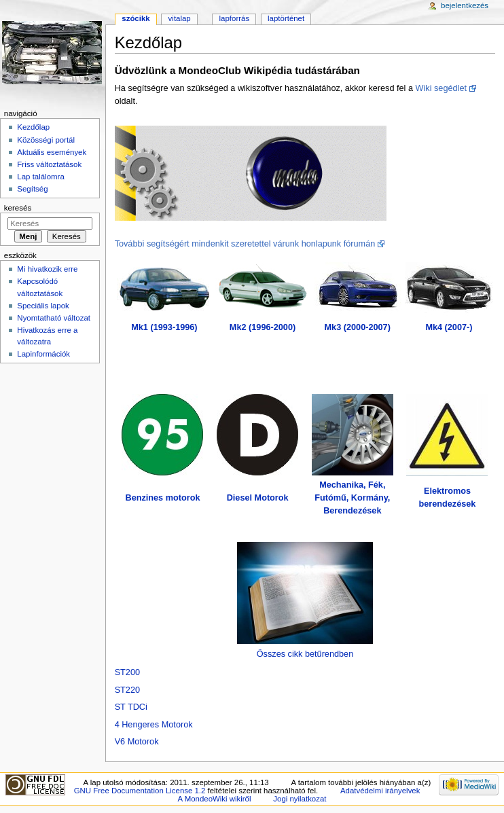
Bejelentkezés (465, 5)
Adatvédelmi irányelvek (380, 791)
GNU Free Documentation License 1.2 (140, 791)
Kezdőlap (33, 127)
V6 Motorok (137, 742)
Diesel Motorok (258, 498)
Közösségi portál (46, 140)
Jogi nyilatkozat (300, 799)
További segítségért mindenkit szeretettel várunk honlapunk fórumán (245, 244)
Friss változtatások (49, 164)
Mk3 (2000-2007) (358, 327)
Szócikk (136, 18)
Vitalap (180, 18)
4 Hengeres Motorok (154, 725)
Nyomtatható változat (54, 318)
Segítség (32, 189)
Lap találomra (40, 177)
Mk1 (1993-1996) (164, 327)
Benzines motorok (162, 498)
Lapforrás (235, 18)
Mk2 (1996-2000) (263, 327)
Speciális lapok (43, 306)
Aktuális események (52, 152)
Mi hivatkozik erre (47, 269)
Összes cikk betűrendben (305, 654)
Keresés (18, 208)
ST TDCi (131, 707)
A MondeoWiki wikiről (215, 799)
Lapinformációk (43, 354)
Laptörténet (286, 18)
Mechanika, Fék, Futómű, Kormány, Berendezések (352, 498)
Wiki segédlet (441, 88)
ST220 (127, 690)
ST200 (127, 672)
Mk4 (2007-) (449, 327)
